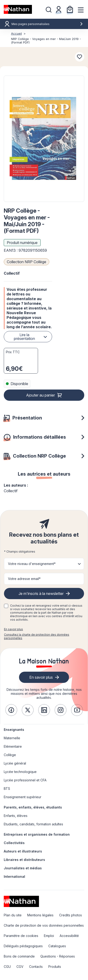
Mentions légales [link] (40, 915)
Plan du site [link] (13, 915)
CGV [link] (20, 967)
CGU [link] (7, 967)
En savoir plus (13, 629)
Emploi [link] (49, 936)
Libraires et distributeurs (24, 860)
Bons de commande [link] (19, 956)
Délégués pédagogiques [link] (23, 946)
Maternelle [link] (12, 738)
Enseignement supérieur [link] (23, 797)
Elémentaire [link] (13, 746)
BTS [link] (7, 789)
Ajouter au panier (40, 395)
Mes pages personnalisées (47, 24)
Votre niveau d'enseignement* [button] (32, 564)
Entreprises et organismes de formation (37, 834)
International (14, 876)
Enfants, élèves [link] (16, 816)
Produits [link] (55, 967)
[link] (11, 710)
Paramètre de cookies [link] (21, 936)
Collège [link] (10, 755)
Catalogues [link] (57, 946)
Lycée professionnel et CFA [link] (25, 780)
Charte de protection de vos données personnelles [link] (44, 925)
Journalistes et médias (23, 868)
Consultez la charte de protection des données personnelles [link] (37, 636)
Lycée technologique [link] (20, 772)
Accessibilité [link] (69, 936)
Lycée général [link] (15, 763)
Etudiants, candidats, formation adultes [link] (33, 824)
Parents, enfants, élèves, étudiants (33, 807)
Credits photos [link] (71, 915)
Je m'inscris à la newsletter (41, 594)
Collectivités (14, 843)
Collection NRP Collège (27, 262)
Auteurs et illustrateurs (23, 851)
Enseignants (14, 730)
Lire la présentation (24, 337)
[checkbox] (6, 606)
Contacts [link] (36, 967)
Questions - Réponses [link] (58, 956)
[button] (44, 139)
